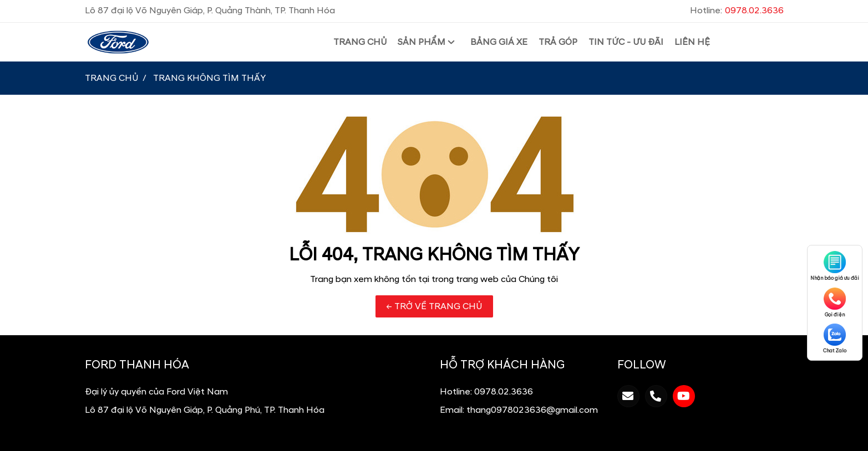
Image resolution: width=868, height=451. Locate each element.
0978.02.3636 (504, 392)
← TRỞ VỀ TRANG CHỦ (434, 306)
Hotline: (737, 11)
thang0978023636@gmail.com (532, 410)
